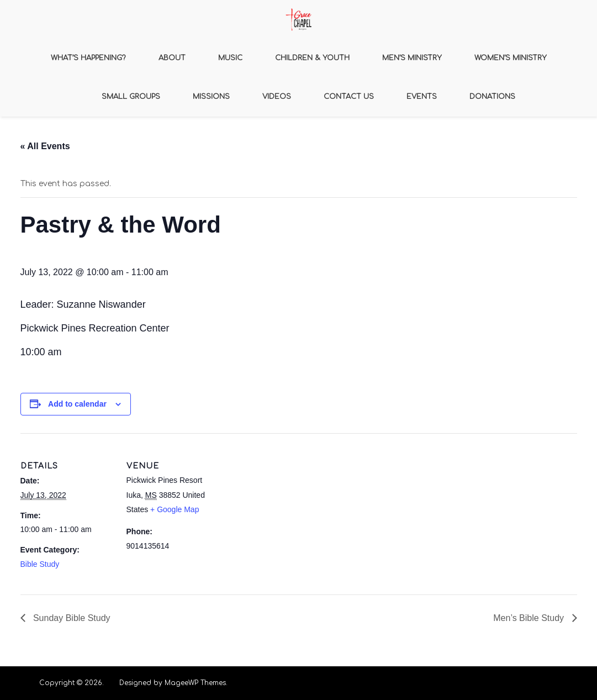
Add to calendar (77, 404)
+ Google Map (175, 509)
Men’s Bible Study (530, 618)
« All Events (45, 146)
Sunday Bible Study (71, 618)
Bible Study (40, 564)
